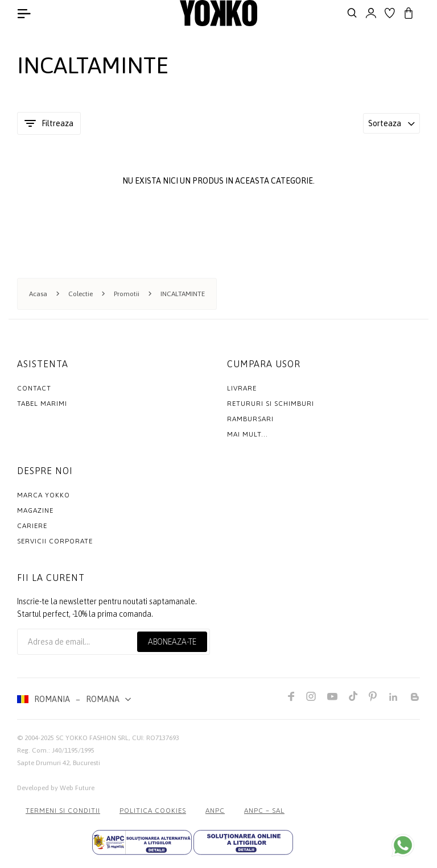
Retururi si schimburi (271, 404)
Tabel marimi (42, 404)
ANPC (215, 811)
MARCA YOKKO (44, 495)
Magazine (35, 510)
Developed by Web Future (56, 788)
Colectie (81, 294)
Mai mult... (248, 434)
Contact (34, 388)
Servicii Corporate (55, 541)
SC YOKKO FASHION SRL (92, 738)
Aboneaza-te (172, 642)
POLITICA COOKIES (153, 811)
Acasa (38, 294)
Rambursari (250, 419)
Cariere (32, 526)
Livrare (242, 388)
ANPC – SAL (264, 811)
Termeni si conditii (63, 811)
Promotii (127, 294)
